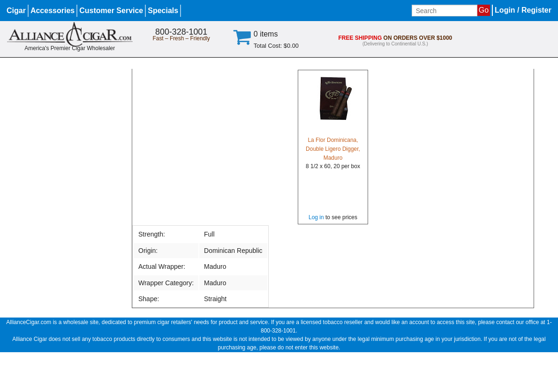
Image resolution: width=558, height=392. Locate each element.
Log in (316, 217)
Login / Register (523, 10)
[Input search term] (445, 11)
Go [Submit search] (484, 10)
